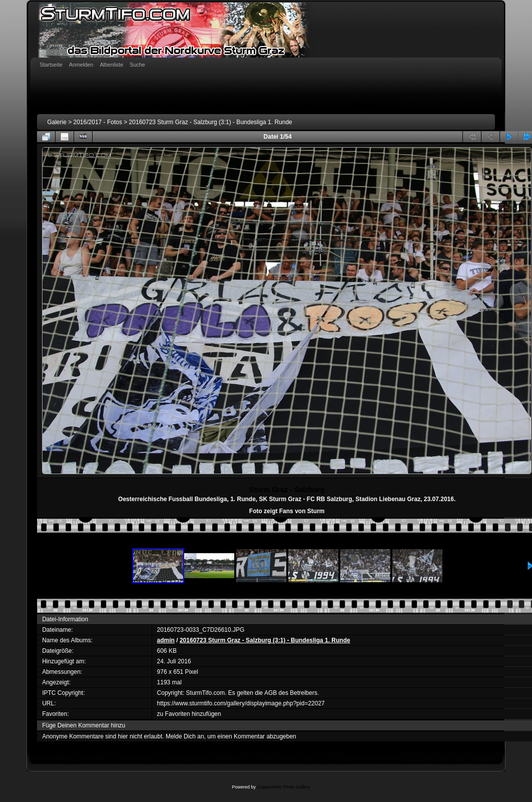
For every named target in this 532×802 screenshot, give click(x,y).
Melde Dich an (185, 736)
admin (166, 640)
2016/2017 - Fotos (98, 122)
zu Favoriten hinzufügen (189, 714)
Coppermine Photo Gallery (283, 787)
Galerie (57, 122)
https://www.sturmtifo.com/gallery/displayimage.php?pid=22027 (241, 703)
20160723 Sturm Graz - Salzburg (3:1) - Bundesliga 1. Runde (211, 122)
